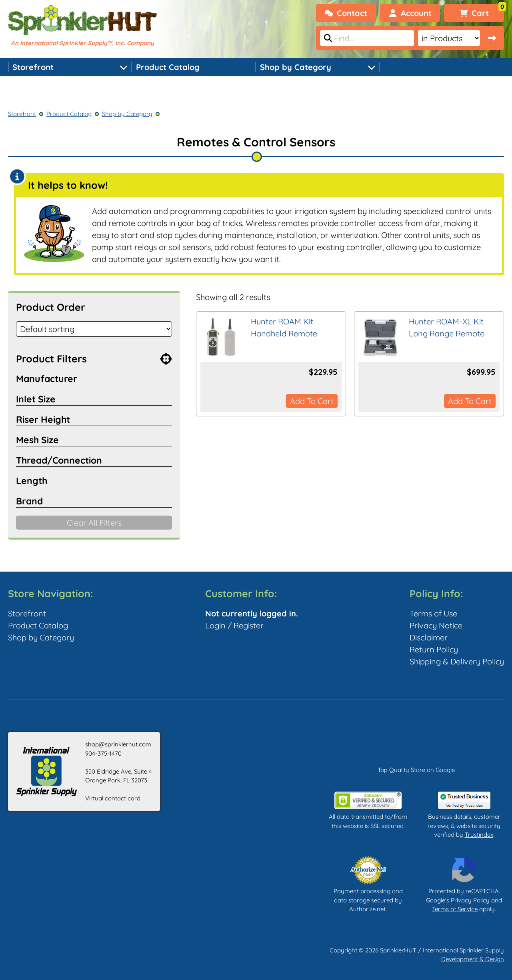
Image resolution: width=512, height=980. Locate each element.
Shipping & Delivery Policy (457, 661)
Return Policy (434, 649)
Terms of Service (455, 909)
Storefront (33, 67)
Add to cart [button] (312, 401)
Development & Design (473, 959)
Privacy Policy (470, 900)
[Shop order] (94, 329)
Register (249, 625)
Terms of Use (433, 613)
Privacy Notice (436, 625)
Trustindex (479, 835)
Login (215, 625)
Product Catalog (168, 67)
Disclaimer (429, 637)
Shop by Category (296, 67)
